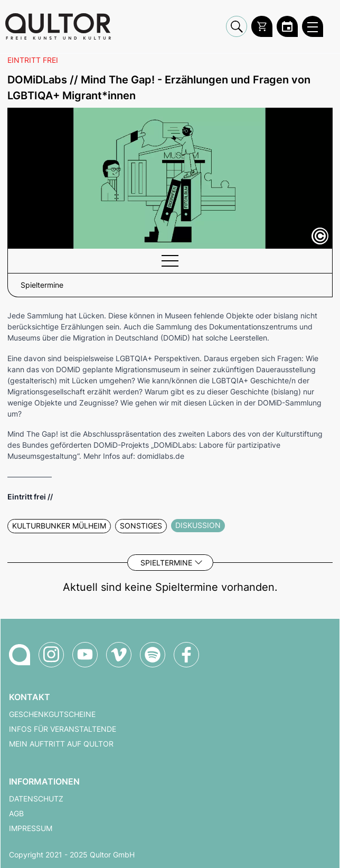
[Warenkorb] (262, 26)
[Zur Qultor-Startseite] (20, 655)
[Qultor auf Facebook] (186, 655)
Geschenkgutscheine (52, 714)
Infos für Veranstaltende (63, 729)
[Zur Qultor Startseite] (58, 26)
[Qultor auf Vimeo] (119, 655)
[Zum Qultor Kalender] (287, 26)
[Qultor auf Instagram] (51, 655)
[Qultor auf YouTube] (85, 655)
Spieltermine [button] (42, 285)
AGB (16, 814)
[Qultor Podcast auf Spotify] (153, 655)
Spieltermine (166, 563)
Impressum (31, 828)
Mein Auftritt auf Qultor (61, 744)
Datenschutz (36, 799)
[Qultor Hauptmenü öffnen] (313, 26)
